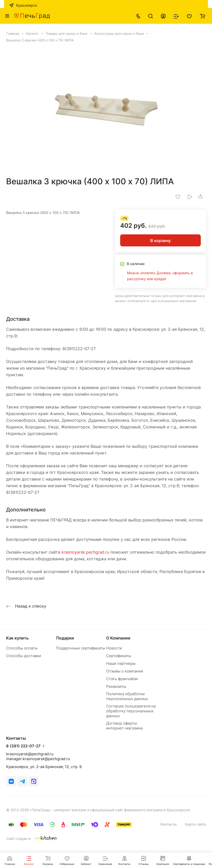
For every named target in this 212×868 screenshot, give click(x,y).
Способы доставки (24, 656)
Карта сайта (195, 824)
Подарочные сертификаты (81, 648)
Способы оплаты (22, 648)
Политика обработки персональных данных (127, 696)
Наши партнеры (121, 663)
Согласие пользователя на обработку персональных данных (131, 711)
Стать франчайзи (122, 679)
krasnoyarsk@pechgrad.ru (30, 754)
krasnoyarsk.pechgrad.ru (85, 552)
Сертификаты (119, 656)
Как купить (17, 638)
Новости (114, 648)
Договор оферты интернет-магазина (124, 726)
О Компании (118, 638)
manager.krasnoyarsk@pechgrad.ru (38, 759)
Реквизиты (116, 686)
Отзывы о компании (125, 671)
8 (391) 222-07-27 (23, 746)
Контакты (169, 824)
